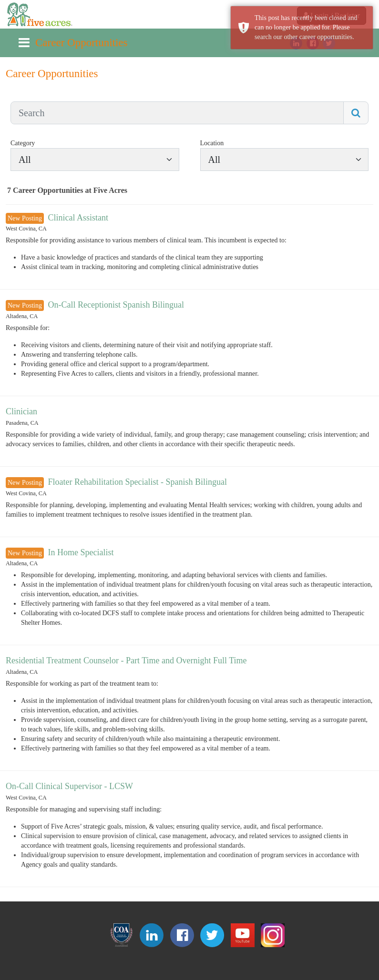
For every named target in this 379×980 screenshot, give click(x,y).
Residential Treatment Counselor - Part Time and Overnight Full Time (126, 660)
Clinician (21, 411)
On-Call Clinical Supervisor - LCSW (69, 786)
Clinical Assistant (78, 218)
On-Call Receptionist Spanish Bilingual (116, 305)
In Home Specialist (81, 552)
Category (23, 143)
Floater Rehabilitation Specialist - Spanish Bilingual (137, 482)
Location (212, 143)
